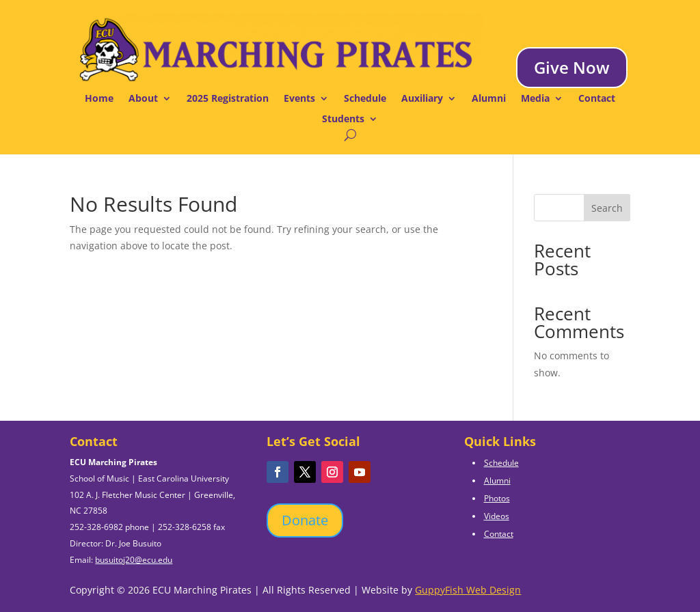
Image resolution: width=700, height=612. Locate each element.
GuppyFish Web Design (468, 590)
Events (299, 99)
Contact (597, 99)
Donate (305, 520)
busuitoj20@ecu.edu (134, 560)
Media (535, 99)
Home (99, 99)
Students (343, 120)
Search (607, 208)
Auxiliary (422, 99)
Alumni (489, 99)
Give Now (572, 67)
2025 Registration (228, 99)
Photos (497, 498)
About (143, 99)
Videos (497, 516)
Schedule (365, 99)
